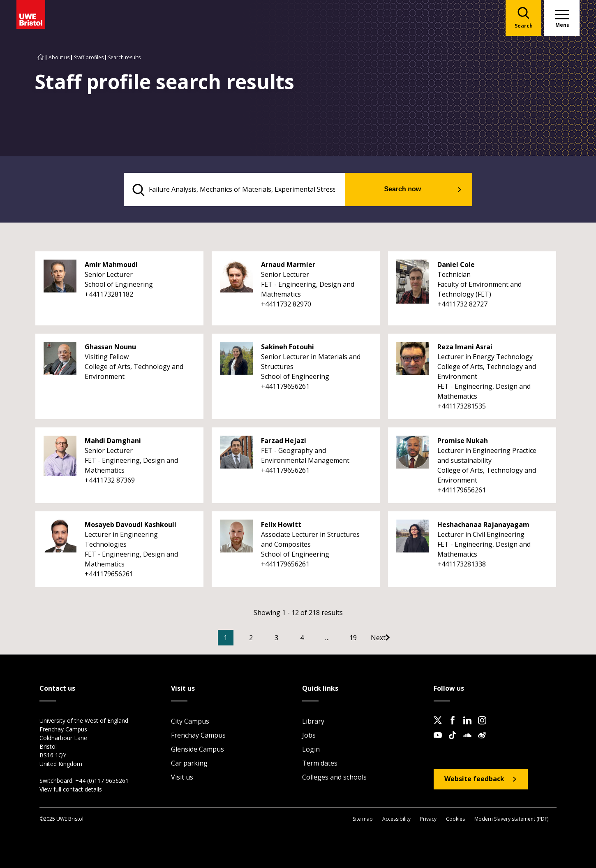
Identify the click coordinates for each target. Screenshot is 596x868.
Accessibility (396, 819)
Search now (413, 190)
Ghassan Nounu (110, 348)
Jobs (309, 736)
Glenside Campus (198, 750)
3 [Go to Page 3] (289, 639)
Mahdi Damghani (113, 442)
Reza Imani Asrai (465, 348)
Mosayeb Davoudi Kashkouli (131, 526)
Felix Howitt (281, 526)
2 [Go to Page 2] (263, 639)
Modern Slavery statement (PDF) (511, 819)
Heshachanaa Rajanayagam (483, 526)
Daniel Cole (456, 266)
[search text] (246, 190)
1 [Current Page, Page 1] (238, 639)
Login (311, 750)
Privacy (428, 819)
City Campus (190, 722)
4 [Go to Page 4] (314, 639)
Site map (363, 819)
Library (313, 722)
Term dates (320, 764)
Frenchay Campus (198, 736)
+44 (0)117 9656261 (102, 781)
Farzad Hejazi (284, 442)
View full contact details (71, 790)
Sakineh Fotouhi (288, 348)
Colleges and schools (334, 778)
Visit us (182, 778)
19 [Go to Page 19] (365, 639)
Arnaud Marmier (288, 266)
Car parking (189, 764)
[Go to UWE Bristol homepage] (41, 57)
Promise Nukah (463, 442)
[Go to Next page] (399, 639)
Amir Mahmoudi (111, 266)
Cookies (455, 819)
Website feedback (474, 780)
